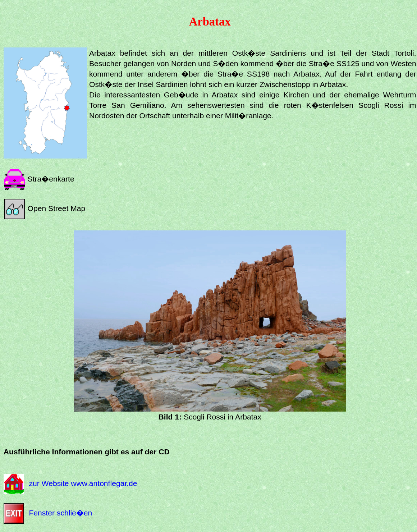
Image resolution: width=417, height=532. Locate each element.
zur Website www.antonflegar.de (83, 483)
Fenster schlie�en (60, 513)
